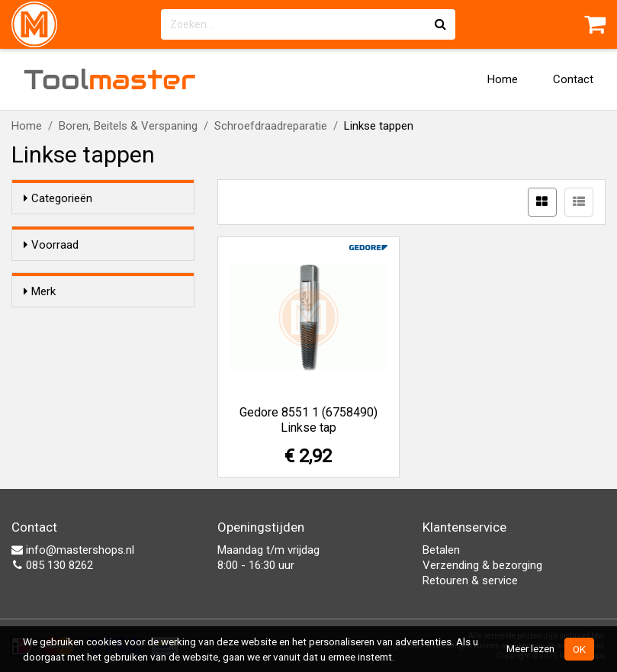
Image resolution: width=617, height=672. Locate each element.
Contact (573, 79)
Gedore (72, 364)
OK (579, 649)
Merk (40, 335)
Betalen (441, 550)
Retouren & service (470, 580)
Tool (110, 79)
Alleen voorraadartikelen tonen (107, 275)
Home (503, 79)
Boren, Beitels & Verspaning (128, 126)
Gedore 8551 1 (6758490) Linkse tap (308, 420)
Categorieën (58, 198)
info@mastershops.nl (73, 550)
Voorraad (51, 245)
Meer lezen (530, 648)
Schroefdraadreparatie (271, 126)
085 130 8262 (52, 565)
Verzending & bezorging (482, 565)
